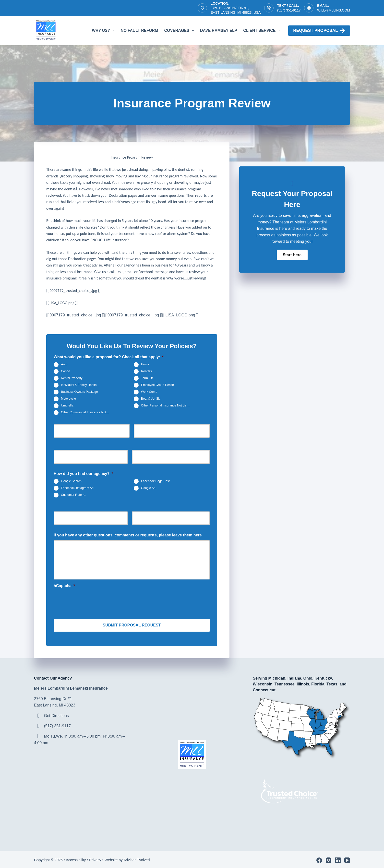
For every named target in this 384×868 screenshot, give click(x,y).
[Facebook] (319, 859)
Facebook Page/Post (155, 481)
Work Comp (149, 392)
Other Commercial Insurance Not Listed (87, 413)
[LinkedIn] (338, 859)
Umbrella (67, 406)
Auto (64, 365)
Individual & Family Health (79, 385)
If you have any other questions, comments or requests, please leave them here (128, 535)
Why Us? (104, 31)
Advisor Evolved (137, 859)
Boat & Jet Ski (151, 399)
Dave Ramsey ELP (219, 30)
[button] (292, 255)
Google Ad (148, 488)
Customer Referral (74, 495)
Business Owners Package (79, 392)
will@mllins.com (334, 10)
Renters (146, 371)
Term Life (147, 378)
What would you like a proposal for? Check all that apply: (109, 357)
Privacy (95, 859)
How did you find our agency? (83, 474)
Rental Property (72, 378)
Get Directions (56, 714)
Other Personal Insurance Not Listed (166, 406)
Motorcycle (68, 399)
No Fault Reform (139, 30)
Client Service (263, 31)
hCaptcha (64, 586)
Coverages (180, 31)
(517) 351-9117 (289, 10)
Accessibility (76, 859)
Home (145, 365)
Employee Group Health (157, 385)
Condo (66, 371)
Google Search (71, 481)
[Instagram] (329, 859)
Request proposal (319, 31)
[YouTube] (347, 859)
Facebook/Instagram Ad (77, 488)
